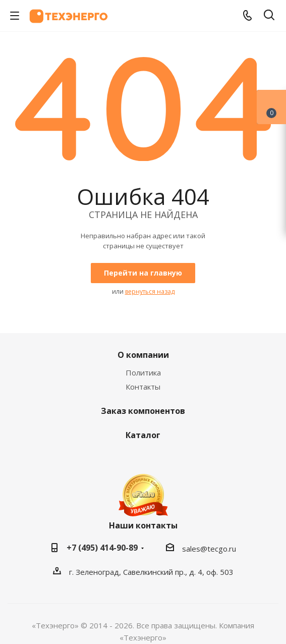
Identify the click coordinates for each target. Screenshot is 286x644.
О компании (143, 355)
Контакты (143, 387)
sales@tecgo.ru (209, 549)
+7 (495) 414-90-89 (102, 548)
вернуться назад (150, 291)
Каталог (143, 435)
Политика (143, 372)
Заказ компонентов (143, 411)
